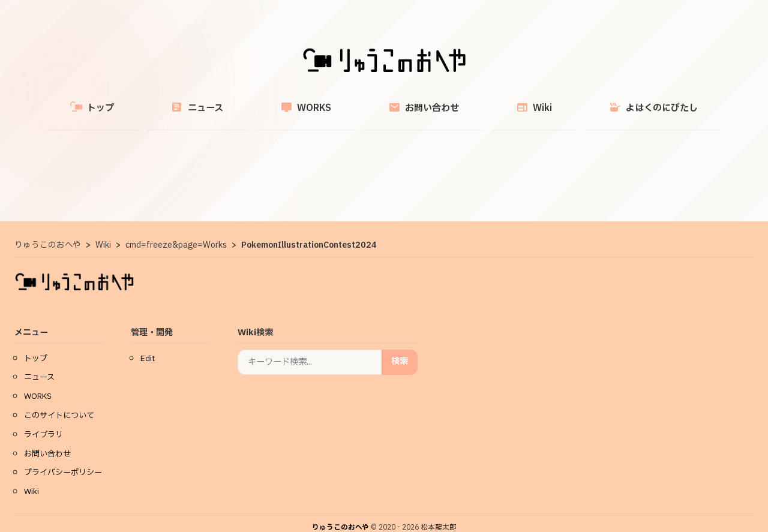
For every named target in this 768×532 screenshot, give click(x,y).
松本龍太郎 (439, 514)
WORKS (317, 101)
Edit (148, 345)
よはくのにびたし (596, 101)
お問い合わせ (412, 101)
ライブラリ (43, 421)
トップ (149, 101)
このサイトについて (59, 402)
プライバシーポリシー (63, 459)
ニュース (231, 101)
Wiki (500, 101)
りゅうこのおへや (340, 514)
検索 (400, 348)
